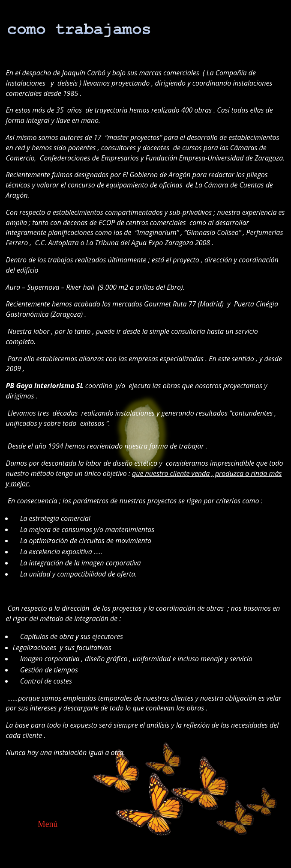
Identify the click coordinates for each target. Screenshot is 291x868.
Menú (48, 824)
